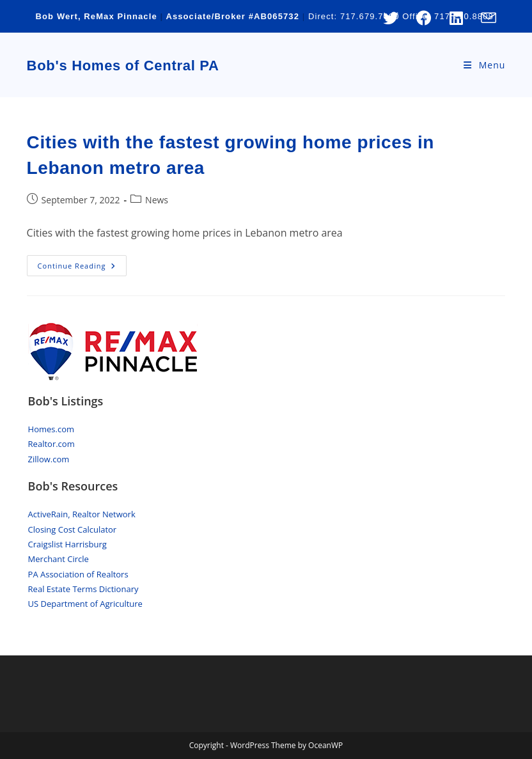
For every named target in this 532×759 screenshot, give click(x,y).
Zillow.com (49, 459)
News (157, 200)
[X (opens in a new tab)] (391, 18)
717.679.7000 (370, 16)
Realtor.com (51, 444)
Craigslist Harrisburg (67, 544)
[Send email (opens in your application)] (484, 18)
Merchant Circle (59, 559)
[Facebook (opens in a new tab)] (424, 18)
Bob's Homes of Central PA (123, 66)
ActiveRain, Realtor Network (82, 514)
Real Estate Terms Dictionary (83, 589)
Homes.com (51, 429)
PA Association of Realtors (78, 574)
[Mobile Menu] (484, 65)
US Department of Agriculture (85, 604)
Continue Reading (82, 268)
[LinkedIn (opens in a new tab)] (456, 18)
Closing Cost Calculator (73, 529)
